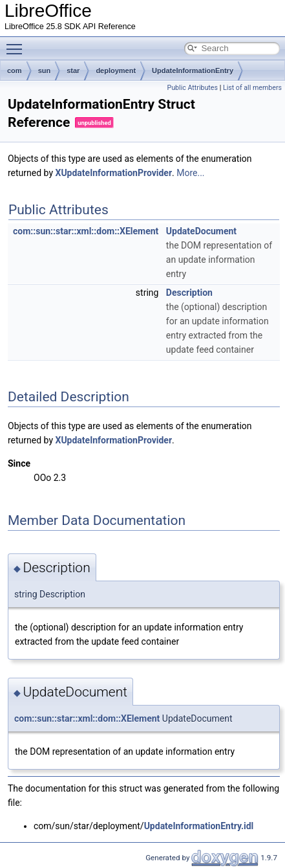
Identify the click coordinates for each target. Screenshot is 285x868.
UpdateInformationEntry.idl (199, 826)
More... (190, 173)
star (73, 71)
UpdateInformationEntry (193, 71)
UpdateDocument (201, 231)
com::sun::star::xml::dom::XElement (86, 231)
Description (189, 293)
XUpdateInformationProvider (114, 173)
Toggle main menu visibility (17, 43)
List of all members (252, 88)
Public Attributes (192, 88)
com (15, 71)
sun (45, 71)
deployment (116, 71)
